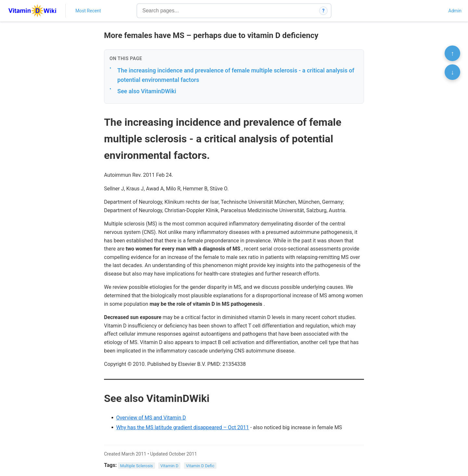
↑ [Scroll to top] (452, 53)
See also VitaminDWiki (147, 91)
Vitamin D (169, 465)
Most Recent (88, 11)
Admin (455, 11)
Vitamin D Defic (200, 465)
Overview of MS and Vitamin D (151, 418)
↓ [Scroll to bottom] (452, 72)
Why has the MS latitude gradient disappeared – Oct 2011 (182, 427)
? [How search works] (324, 11)
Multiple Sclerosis (137, 465)
